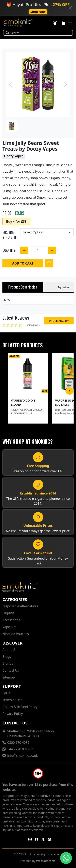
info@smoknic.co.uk (23, 756)
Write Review (59, 321)
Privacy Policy (13, 714)
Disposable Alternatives (20, 606)
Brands (8, 663)
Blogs (7, 657)
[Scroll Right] (70, 391)
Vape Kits (9, 627)
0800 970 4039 (18, 743)
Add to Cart (23, 263)
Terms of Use (12, 700)
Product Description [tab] (23, 287)
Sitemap (9, 677)
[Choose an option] (47, 232)
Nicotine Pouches (16, 634)
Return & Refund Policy (20, 707)
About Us (9, 650)
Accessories (11, 620)
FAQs (6, 693)
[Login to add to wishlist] (49, 263)
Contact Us (11, 670)
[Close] (70, 8)
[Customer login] (55, 22)
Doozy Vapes (14, 156)
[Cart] (64, 22)
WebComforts (46, 861)
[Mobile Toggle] (70, 23)
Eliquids (8, 613)
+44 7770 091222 (20, 749)
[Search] (40, 33)
